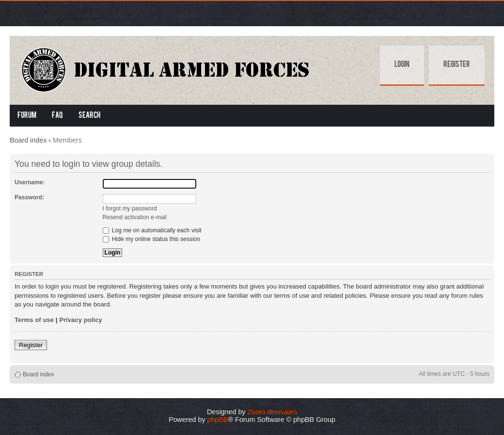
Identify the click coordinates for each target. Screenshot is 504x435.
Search (89, 116)
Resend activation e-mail (135, 217)
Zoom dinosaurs (272, 412)
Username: (30, 182)
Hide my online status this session (152, 239)
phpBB (218, 419)
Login (402, 65)
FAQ (57, 116)
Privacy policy (81, 320)
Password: (29, 197)
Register (457, 65)
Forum (27, 116)
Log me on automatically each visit (152, 230)
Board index (28, 140)
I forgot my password (130, 209)
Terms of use (34, 320)
